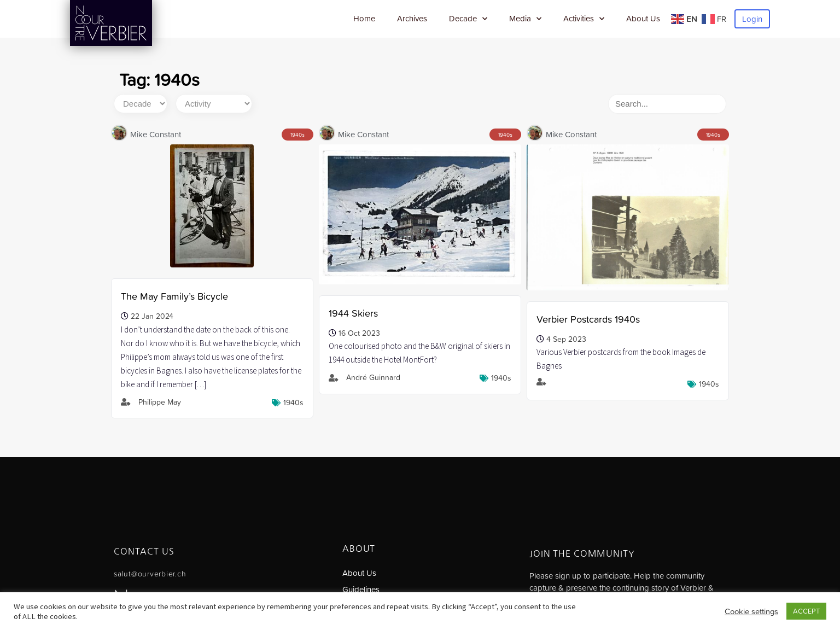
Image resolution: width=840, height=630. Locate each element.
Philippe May (160, 402)
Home (364, 18)
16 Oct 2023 (359, 333)
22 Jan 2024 (152, 316)
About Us (643, 18)
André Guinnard (373, 377)
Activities (584, 19)
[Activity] (214, 104)
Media (525, 19)
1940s (293, 402)
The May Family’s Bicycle (174, 296)
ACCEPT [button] (806, 611)
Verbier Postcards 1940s (588, 319)
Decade (468, 19)
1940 (296, 135)
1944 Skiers (353, 313)
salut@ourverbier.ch (150, 574)
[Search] (667, 104)
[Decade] (141, 104)
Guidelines (361, 589)
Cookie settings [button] (751, 611)
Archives (412, 18)
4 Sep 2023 (566, 339)
